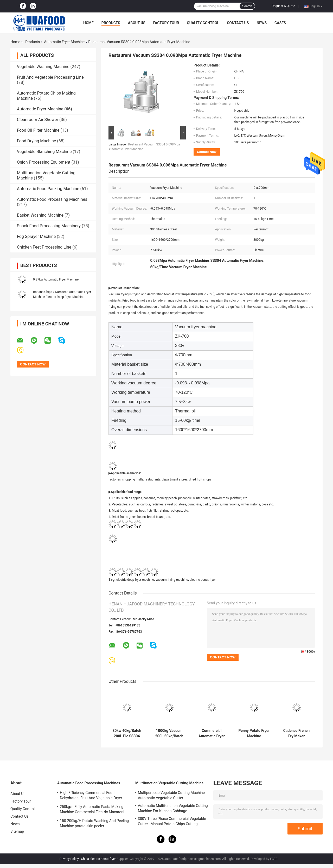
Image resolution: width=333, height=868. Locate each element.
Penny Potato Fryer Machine (254, 733)
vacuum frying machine (172, 580)
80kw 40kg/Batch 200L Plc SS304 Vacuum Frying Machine (127, 733)
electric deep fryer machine (135, 580)
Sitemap (17, 831)
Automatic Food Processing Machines (52, 199)
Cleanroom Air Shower (38, 120)
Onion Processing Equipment (44, 162)
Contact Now (207, 152)
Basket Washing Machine (40, 215)
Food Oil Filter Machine (38, 130)
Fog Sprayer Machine (36, 236)
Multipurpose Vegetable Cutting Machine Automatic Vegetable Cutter (171, 795)
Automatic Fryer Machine (64, 42)
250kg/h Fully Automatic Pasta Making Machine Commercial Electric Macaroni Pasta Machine (92, 810)
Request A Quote (283, 6)
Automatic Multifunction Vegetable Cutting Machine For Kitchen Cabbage (173, 808)
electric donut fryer (203, 580)
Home (88, 23)
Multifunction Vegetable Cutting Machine (169, 783)
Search (247, 6)
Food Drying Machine (36, 141)
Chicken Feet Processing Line (44, 247)
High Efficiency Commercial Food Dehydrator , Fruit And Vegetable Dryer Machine (91, 796)
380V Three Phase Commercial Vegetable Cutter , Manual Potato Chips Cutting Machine (172, 822)
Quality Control (203, 23)
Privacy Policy (69, 859)
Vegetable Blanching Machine (44, 152)
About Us (137, 23)
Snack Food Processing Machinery (49, 226)
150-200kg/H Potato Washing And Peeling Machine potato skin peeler (94, 823)
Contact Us (238, 23)
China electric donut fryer (98, 859)
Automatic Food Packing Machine (48, 189)
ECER (274, 859)
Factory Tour (166, 23)
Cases (280, 23)
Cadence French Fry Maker (296, 733)
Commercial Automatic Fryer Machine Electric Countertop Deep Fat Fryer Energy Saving (212, 733)
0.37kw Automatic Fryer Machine (56, 279)
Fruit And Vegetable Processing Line (50, 77)
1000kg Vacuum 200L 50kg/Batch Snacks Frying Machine (169, 733)
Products (111, 23)
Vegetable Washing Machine (43, 67)
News (262, 23)
